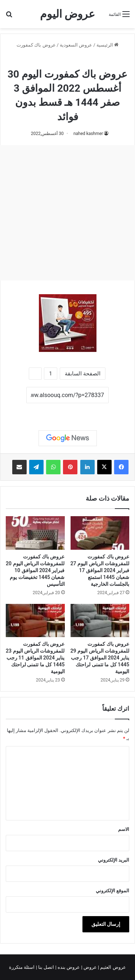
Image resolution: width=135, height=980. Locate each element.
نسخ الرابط (67, 411)
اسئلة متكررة (22, 967)
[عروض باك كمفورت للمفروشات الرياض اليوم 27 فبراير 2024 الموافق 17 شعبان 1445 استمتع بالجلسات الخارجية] (100, 533)
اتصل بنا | (46, 967)
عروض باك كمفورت (36, 45)
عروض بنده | (68, 967)
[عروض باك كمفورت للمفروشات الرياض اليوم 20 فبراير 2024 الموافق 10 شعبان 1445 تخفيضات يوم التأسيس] (35, 533)
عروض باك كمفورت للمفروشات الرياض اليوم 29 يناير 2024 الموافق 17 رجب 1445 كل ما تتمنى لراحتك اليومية (100, 658)
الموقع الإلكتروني (112, 891)
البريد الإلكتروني (114, 860)
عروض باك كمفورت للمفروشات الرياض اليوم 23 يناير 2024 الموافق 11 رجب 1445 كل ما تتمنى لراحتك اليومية (35, 658)
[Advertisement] (67, 213)
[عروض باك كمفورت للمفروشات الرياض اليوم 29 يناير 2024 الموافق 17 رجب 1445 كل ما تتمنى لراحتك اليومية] (100, 621)
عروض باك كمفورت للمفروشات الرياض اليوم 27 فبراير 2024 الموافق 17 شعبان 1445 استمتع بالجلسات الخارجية (100, 570)
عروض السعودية (76, 45)
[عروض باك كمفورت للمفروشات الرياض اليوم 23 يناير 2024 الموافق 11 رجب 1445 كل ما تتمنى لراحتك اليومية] (35, 621)
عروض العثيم (112, 967)
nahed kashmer (88, 134)
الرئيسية (107, 45)
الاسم (124, 829)
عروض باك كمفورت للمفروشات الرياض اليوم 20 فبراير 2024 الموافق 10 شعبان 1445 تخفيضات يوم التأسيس (35, 570)
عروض (90, 967)
